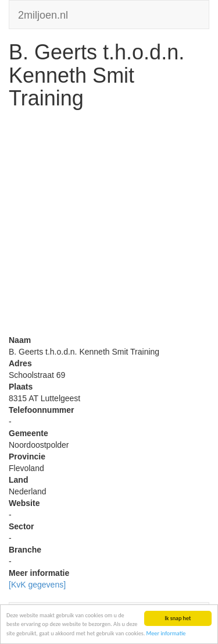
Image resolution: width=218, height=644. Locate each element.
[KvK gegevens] (37, 585)
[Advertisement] (109, 225)
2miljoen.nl (43, 14)
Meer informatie (166, 633)
